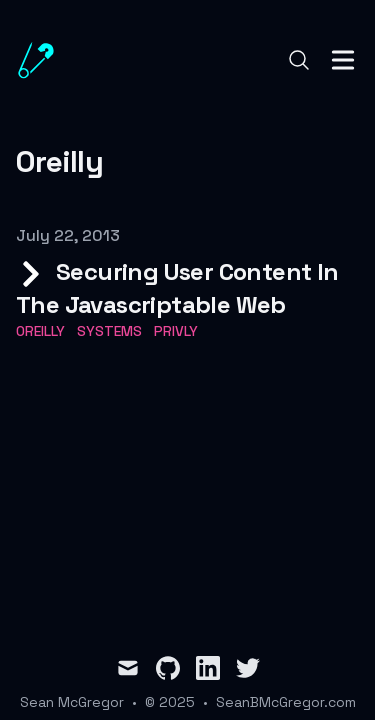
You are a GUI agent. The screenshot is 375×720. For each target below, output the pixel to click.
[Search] (299, 60)
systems (109, 331)
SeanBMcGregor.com (286, 702)
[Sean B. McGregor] (42, 60)
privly (176, 331)
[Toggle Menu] (343, 60)
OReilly (40, 331)
